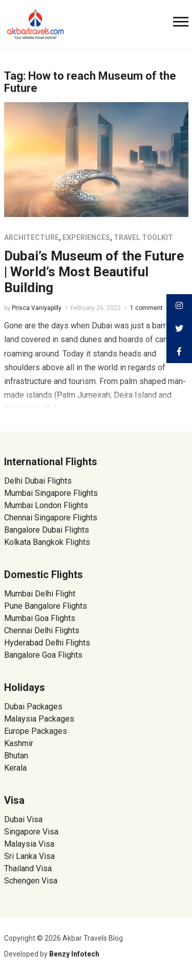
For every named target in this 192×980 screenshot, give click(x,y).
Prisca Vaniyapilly (37, 308)
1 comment (146, 308)
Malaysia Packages (39, 719)
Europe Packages (36, 731)
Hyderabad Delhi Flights (47, 643)
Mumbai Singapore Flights (51, 493)
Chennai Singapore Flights (51, 518)
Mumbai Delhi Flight (40, 594)
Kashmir (19, 743)
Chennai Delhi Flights (42, 630)
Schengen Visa (31, 881)
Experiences (86, 237)
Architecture (31, 237)
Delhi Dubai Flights (38, 481)
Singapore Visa (31, 832)
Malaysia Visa (29, 844)
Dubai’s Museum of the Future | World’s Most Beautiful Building (94, 272)
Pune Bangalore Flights (46, 606)
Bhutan (16, 756)
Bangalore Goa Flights (43, 655)
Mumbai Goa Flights (40, 618)
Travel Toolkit (143, 237)
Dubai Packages (33, 707)
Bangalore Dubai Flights (47, 530)
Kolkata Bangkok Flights (47, 542)
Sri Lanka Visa (30, 856)
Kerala (15, 768)
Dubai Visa (23, 819)
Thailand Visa (28, 868)
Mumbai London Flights (46, 505)
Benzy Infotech (74, 954)
